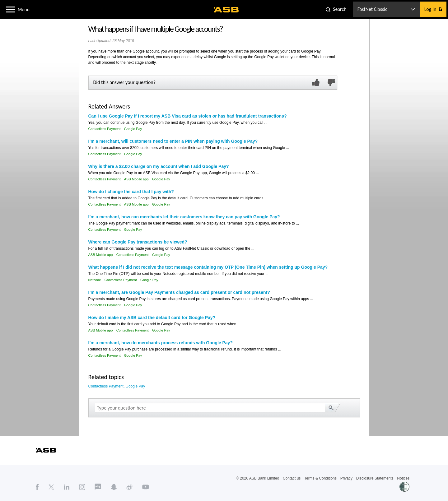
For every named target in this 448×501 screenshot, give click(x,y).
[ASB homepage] (226, 10)
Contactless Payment (105, 129)
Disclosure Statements (375, 478)
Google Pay (133, 129)
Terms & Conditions (320, 478)
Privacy (346, 478)
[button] (11, 9)
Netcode (95, 280)
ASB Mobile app (136, 179)
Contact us (292, 478)
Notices (403, 478)
